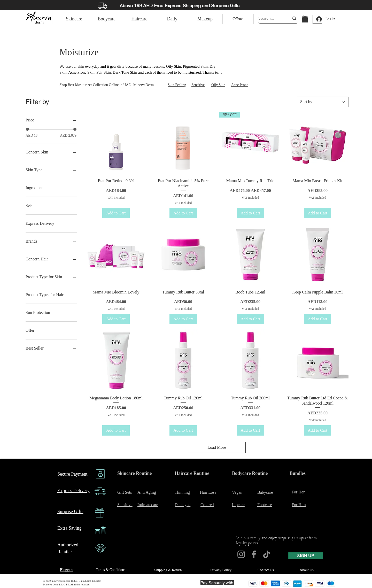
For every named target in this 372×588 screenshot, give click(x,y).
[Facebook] (254, 554)
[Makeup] (205, 19)
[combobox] (323, 102)
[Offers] (238, 19)
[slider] (27, 129)
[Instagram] (241, 554)
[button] (305, 19)
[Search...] (270, 18)
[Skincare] (74, 19)
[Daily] (172, 19)
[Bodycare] (107, 19)
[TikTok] (266, 554)
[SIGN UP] (306, 556)
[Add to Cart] (116, 213)
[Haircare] (139, 19)
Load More (217, 447)
